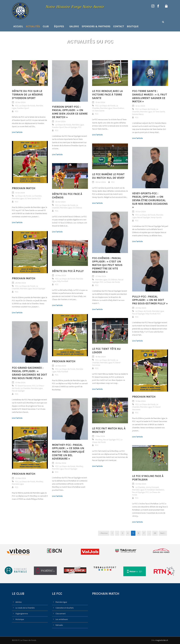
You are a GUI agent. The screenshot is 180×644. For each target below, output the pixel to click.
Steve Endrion (118, 108)
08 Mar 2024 (61, 463)
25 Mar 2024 (61, 276)
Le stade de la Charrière (25, 608)
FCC (17, 106)
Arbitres (19, 602)
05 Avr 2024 (141, 212)
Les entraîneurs (62, 619)
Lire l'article (17, 132)
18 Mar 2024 (101, 357)
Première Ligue (78, 125)
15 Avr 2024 (100, 102)
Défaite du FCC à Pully (68, 271)
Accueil (18, 26)
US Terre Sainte (98, 111)
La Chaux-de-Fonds (27, 106)
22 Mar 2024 (141, 308)
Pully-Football (63, 281)
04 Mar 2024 (141, 484)
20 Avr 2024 (60, 122)
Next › (163, 533)
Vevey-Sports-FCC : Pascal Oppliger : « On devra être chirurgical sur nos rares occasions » (150, 200)
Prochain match (24, 188)
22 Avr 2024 (20, 102)
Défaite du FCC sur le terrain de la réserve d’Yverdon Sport (27, 95)
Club (46, 26)
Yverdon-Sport (23, 108)
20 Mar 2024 (61, 366)
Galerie (74, 26)
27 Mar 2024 (101, 276)
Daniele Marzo (138, 114)
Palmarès (59, 625)
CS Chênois (77, 208)
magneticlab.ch (162, 640)
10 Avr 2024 (20, 193)
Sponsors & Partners (96, 26)
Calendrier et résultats (65, 608)
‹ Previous (104, 533)
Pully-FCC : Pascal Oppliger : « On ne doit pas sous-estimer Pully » (150, 300)
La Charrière (37, 196)
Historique (20, 619)
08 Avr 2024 (101, 182)
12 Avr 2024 (140, 106)
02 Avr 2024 (60, 202)
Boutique (133, 26)
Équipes (59, 26)
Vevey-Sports (156, 217)
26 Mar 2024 (21, 283)
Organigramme (22, 614)
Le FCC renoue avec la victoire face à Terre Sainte (107, 95)
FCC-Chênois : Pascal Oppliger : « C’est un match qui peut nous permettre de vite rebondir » (107, 265)
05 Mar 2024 (21, 478)
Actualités (33, 26)
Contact (119, 26)
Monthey (99, 440)
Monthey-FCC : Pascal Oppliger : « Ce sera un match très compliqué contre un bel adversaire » (68, 452)
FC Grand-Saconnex (23, 386)
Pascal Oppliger (71, 127)
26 (155, 533)
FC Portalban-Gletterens (154, 490)
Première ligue (61, 602)
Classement (61, 614)
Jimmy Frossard (152, 487)
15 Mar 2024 (20, 383)
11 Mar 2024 (100, 436)
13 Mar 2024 (141, 401)
